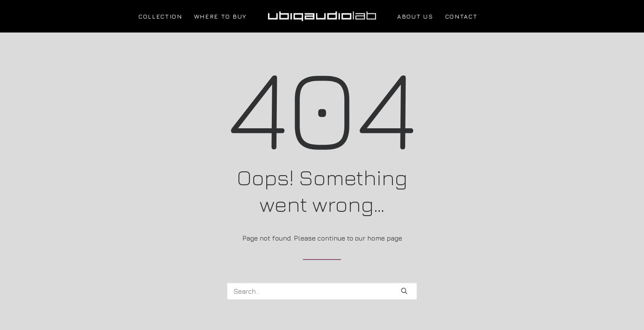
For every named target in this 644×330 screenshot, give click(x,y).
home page (385, 238)
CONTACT (461, 16)
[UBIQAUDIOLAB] (322, 16)
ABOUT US (415, 16)
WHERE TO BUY (221, 16)
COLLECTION (160, 16)
